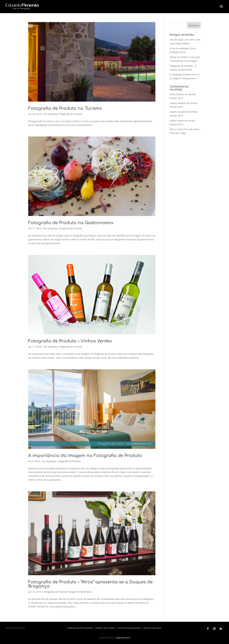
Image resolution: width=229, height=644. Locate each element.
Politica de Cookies (105, 628)
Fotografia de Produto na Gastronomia (71, 223)
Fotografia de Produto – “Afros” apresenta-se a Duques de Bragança (90, 584)
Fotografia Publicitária (80, 592)
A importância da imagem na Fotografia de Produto (85, 456)
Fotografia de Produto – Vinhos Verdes (70, 341)
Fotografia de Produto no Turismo (65, 108)
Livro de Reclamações (129, 628)
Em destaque (51, 114)
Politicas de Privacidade (80, 628)
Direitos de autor (152, 628)
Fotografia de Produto (71, 114)
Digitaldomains (123, 638)
